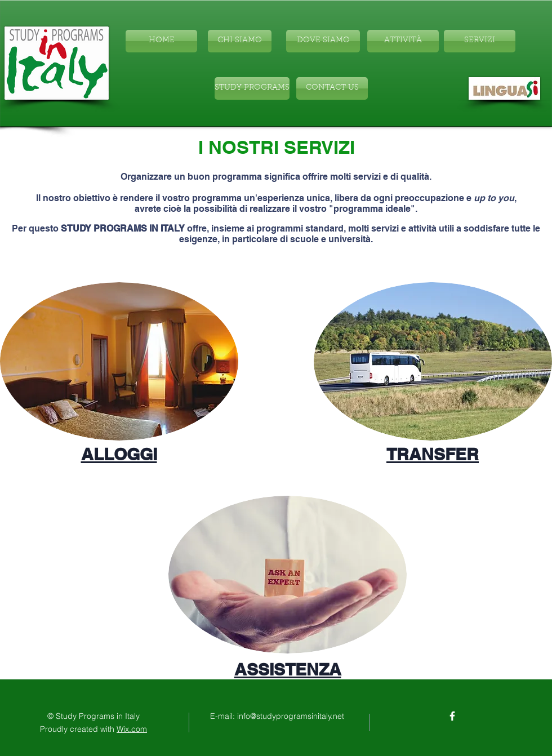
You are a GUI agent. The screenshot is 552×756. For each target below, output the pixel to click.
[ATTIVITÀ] (403, 41)
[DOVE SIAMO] (323, 41)
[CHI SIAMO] (240, 41)
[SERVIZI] (480, 41)
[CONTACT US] (332, 88)
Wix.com (132, 729)
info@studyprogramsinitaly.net (291, 716)
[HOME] (161, 41)
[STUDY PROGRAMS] (252, 88)
